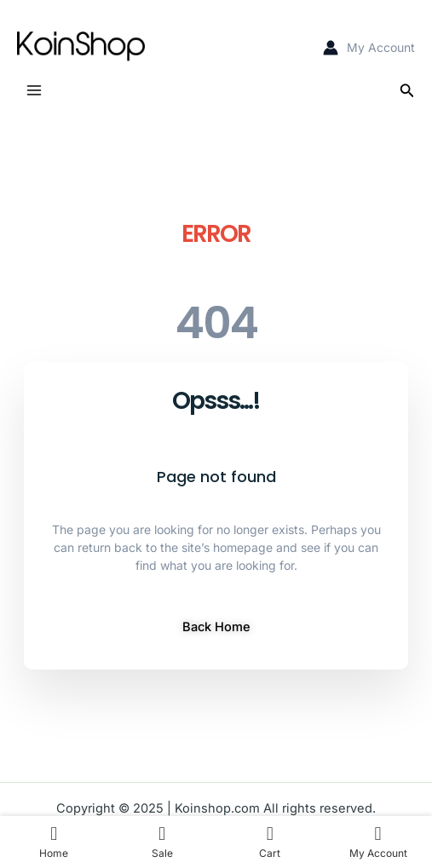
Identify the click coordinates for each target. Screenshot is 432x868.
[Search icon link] (407, 91)
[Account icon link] (369, 47)
